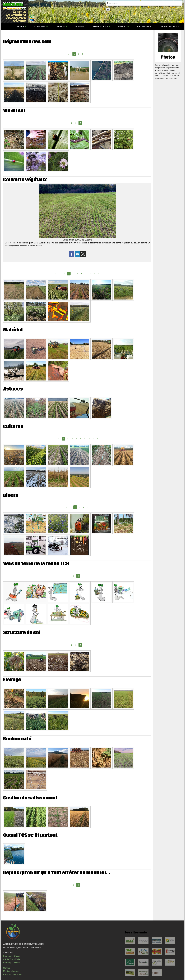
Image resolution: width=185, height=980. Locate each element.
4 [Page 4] (73, 274)
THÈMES (20, 27)
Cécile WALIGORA (12, 959)
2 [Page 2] (78, 54)
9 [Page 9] (94, 274)
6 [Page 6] (82, 274)
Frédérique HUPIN (12, 963)
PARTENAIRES (144, 27)
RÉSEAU (122, 27)
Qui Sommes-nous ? (169, 27)
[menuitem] (6, 27)
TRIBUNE (79, 27)
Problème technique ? (13, 975)
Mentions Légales (11, 971)
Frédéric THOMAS (12, 956)
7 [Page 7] (86, 274)
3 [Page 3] (83, 54)
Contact (7, 968)
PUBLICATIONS (100, 27)
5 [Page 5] (77, 274)
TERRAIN (60, 27)
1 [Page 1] (72, 123)
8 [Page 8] (90, 274)
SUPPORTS (40, 27)
